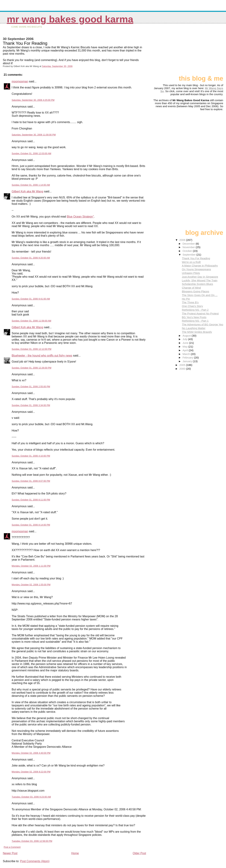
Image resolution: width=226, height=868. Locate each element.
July (185, 339)
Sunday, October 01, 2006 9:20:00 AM (31, 258)
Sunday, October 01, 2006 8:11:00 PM (31, 500)
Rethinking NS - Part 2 (195, 310)
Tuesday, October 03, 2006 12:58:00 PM (32, 841)
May (185, 347)
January (188, 361)
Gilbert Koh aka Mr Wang (27, 191)
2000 (183, 369)
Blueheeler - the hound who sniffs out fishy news (42, 356)
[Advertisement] (206, 51)
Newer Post (10, 853)
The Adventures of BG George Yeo (203, 324)
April (186, 350)
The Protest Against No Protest (200, 313)
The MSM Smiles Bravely (197, 332)
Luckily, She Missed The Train (200, 280)
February (188, 358)
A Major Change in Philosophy (200, 266)
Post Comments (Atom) (35, 861)
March (187, 354)
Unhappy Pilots (191, 273)
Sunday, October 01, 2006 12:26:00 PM (32, 368)
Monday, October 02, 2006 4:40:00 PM (31, 753)
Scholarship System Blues (197, 284)
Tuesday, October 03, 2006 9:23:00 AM (31, 797)
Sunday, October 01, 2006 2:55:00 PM (31, 387)
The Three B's (190, 302)
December (189, 244)
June (186, 343)
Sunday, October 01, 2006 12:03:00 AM (31, 153)
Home (75, 853)
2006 (183, 240)
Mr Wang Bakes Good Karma (70, 19)
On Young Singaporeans (196, 269)
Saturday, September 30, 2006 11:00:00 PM (34, 135)
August (187, 336)
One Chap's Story (192, 306)
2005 (183, 365)
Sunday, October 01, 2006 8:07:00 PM (31, 481)
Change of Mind (191, 288)
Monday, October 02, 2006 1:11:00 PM (31, 566)
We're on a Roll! (191, 262)
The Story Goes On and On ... (200, 295)
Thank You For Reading (196, 258)
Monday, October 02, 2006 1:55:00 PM (31, 585)
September (190, 255)
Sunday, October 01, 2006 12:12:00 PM (32, 349)
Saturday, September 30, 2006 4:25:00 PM (33, 100)
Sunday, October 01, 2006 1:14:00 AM (31, 185)
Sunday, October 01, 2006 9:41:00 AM (31, 299)
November (189, 247)
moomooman (20, 81)
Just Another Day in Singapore (200, 277)
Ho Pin (186, 299)
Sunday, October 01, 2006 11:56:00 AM (31, 321)
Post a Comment (12, 847)
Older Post (139, 853)
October (188, 251)
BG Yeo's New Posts (194, 317)
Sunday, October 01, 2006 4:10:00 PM (31, 456)
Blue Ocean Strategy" (80, 217)
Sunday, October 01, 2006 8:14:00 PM (31, 525)
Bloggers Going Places (196, 291)
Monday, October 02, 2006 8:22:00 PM (31, 772)
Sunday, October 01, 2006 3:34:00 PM (31, 405)
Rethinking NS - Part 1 (195, 321)
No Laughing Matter (194, 328)
